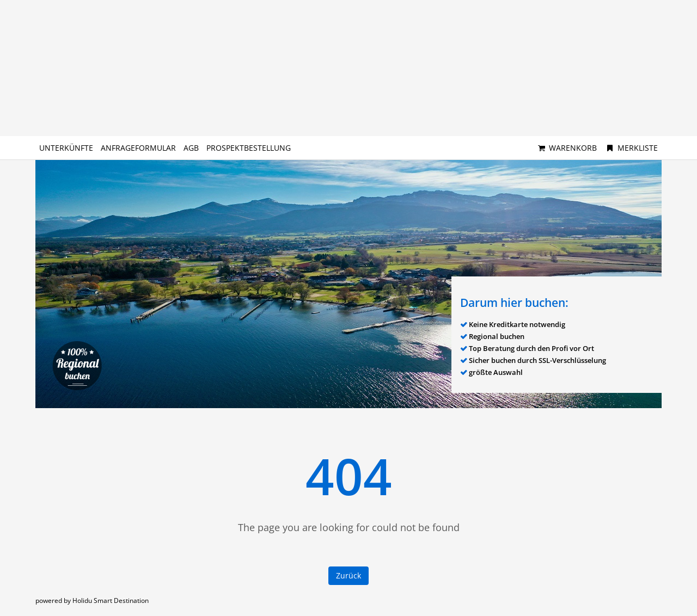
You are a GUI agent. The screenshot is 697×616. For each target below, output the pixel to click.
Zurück (348, 575)
